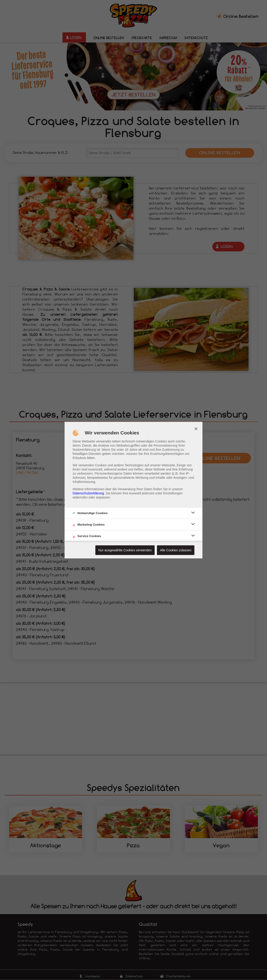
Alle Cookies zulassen (176, 550)
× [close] (196, 428)
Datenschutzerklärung (88, 493)
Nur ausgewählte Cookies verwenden (125, 550)
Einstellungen (173, 493)
